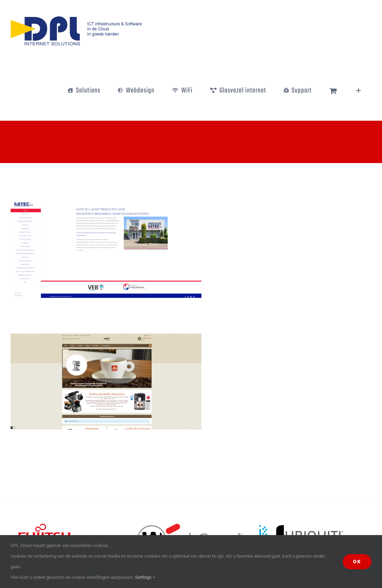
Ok (357, 562)
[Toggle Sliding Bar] (359, 91)
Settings (145, 577)
